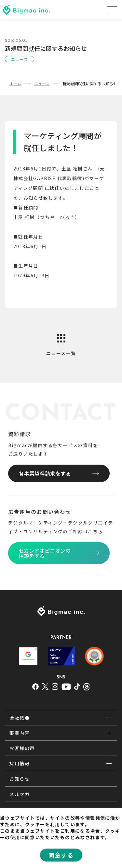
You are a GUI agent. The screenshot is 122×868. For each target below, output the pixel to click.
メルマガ (20, 794)
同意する (61, 855)
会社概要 (20, 718)
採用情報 (20, 763)
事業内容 (20, 733)
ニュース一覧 (61, 353)
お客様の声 (22, 748)
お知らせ (20, 779)
